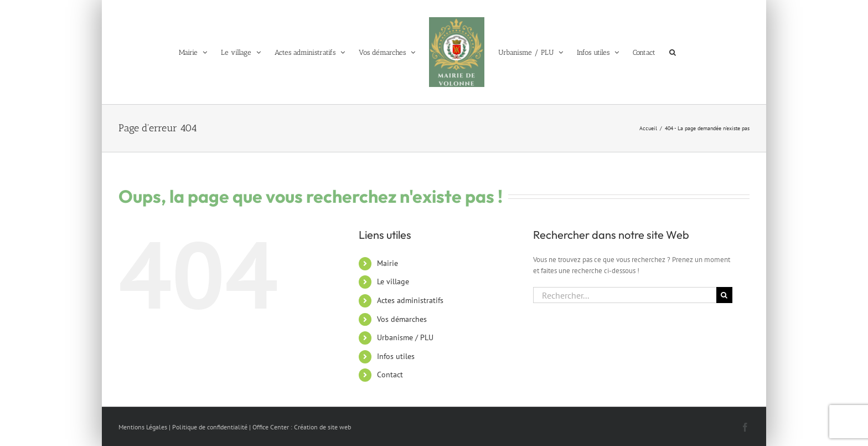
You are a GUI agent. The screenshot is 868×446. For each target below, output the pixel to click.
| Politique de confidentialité (208, 427)
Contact (390, 375)
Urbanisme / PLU (405, 337)
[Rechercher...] (625, 295)
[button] (673, 52)
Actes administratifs (410, 300)
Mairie (387, 263)
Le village (393, 281)
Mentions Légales (143, 427)
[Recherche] (724, 295)
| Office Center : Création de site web (300, 427)
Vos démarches (402, 319)
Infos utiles (396, 356)
